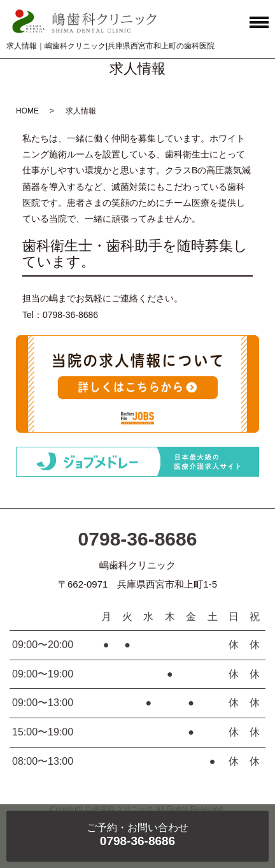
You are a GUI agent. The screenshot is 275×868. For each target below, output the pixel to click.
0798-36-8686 (138, 539)
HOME (27, 111)
